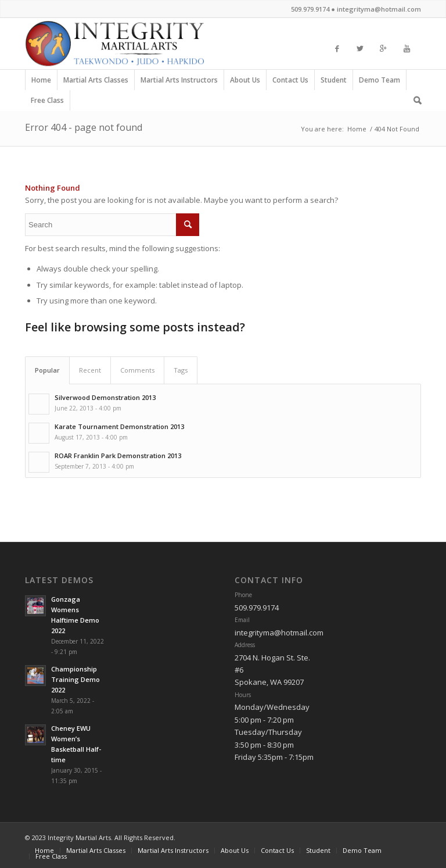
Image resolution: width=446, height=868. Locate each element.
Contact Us (291, 83)
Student (334, 83)
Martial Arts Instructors (179, 83)
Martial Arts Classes (96, 83)
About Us (245, 83)
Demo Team (380, 83)
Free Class (48, 103)
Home (41, 83)
